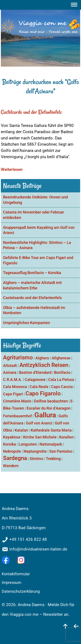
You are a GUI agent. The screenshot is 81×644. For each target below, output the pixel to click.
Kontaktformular (16, 574)
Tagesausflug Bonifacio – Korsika (32, 273)
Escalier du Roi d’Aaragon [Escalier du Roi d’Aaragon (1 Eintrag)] (48, 408)
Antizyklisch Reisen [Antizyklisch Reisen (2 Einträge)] (44, 365)
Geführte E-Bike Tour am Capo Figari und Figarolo (38, 260)
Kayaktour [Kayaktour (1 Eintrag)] (12, 437)
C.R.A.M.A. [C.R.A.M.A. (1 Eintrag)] (13, 380)
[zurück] (76, 626)
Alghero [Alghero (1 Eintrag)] (42, 358)
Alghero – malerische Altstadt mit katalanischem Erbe (32, 285)
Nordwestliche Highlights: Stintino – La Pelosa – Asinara (37, 245)
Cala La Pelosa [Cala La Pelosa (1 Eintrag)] (61, 380)
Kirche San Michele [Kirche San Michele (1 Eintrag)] (40, 437)
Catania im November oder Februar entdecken (33, 215)
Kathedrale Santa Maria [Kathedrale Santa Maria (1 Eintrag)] (51, 430)
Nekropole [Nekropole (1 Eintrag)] (12, 451)
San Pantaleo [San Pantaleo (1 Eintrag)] (61, 451)
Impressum (12, 583)
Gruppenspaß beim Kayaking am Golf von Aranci (39, 230)
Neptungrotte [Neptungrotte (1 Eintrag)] (35, 451)
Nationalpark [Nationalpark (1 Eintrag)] (51, 444)
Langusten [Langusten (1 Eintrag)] (28, 444)
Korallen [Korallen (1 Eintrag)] (66, 437)
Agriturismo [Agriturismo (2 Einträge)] (18, 357)
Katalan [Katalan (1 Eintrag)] (21, 430)
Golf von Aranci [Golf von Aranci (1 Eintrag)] (39, 423)
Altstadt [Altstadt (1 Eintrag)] (10, 366)
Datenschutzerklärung (21, 591)
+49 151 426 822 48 (28, 539)
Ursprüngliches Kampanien (26, 323)
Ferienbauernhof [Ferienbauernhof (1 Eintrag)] (17, 416)
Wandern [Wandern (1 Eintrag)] (11, 466)
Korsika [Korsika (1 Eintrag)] (10, 444)
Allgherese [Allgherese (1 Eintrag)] (61, 358)
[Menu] (75, 5)
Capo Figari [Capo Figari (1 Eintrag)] (13, 394)
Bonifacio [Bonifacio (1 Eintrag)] (62, 372)
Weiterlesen (12, 169)
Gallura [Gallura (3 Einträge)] (45, 415)
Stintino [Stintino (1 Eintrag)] (36, 459)
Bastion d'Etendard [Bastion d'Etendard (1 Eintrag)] (35, 372)
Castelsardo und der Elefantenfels (31, 112)
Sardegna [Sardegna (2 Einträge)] (15, 458)
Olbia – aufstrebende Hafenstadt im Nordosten (34, 310)
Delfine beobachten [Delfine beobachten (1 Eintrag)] (51, 401)
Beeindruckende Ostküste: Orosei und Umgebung (35, 200)
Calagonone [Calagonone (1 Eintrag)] (35, 380)
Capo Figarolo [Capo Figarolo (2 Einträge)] (43, 393)
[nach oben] (65, 626)
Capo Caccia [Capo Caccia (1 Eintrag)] (62, 387)
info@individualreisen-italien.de (38, 549)
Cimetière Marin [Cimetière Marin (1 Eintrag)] (17, 401)
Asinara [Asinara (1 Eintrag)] (10, 372)
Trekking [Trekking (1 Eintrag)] (53, 459)
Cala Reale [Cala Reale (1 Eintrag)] (39, 387)
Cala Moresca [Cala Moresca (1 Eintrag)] (15, 387)
